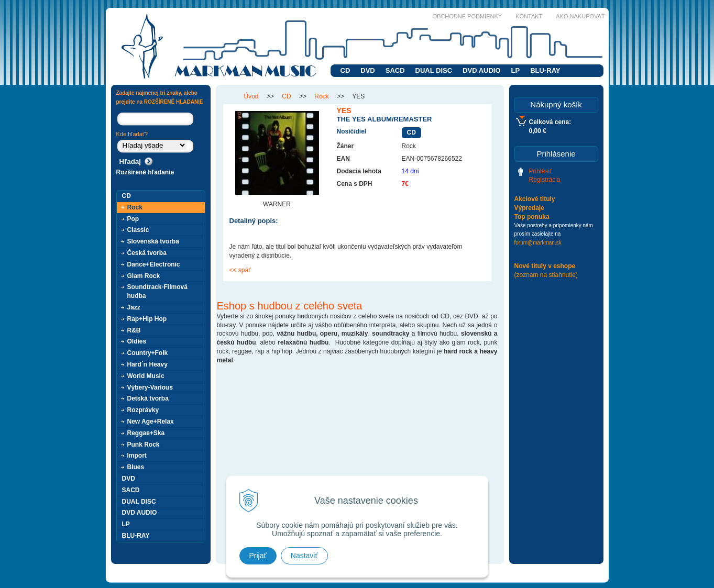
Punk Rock (144, 445)
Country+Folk (148, 353)
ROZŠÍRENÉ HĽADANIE (174, 102)
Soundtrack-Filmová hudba (157, 291)
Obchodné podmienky (468, 16)
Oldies (137, 341)
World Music (146, 376)
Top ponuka (532, 217)
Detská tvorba (148, 398)
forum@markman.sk (538, 243)
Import (137, 456)
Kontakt (529, 16)
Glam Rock (144, 276)
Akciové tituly (535, 199)
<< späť (240, 270)
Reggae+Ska (146, 433)
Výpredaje (529, 208)
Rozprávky (143, 410)
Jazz (134, 307)
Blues (136, 467)
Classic (138, 230)
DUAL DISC (434, 70)
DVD (367, 70)
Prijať (258, 556)
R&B (134, 330)
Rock (135, 207)
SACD (395, 70)
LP (516, 70)
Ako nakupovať (580, 16)
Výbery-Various (150, 387)
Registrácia (545, 180)
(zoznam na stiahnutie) (546, 275)
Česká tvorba (147, 253)
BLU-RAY (545, 70)
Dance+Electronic (154, 264)
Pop (133, 219)
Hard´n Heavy (147, 364)
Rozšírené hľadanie (145, 172)
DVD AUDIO (481, 70)
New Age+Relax (151, 421)
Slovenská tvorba (153, 241)
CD (345, 70)
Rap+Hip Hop (147, 319)
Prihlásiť (541, 171)
